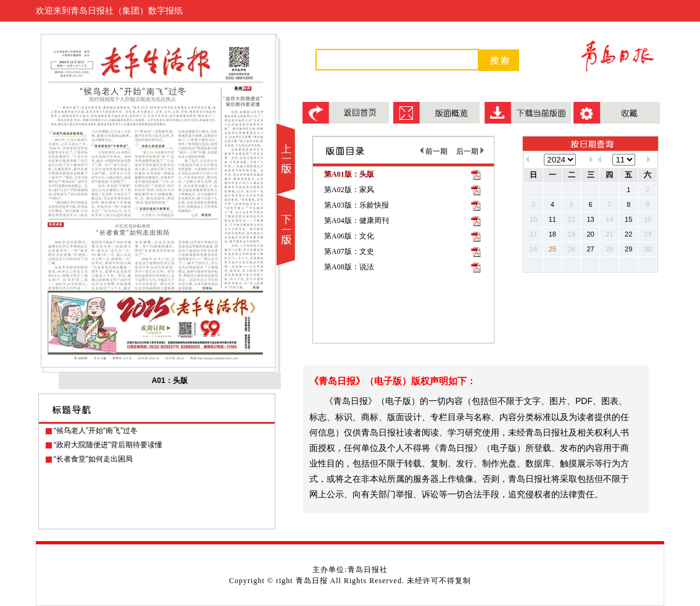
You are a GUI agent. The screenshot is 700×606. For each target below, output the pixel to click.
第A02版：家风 (349, 190)
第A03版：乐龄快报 (356, 205)
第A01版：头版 (349, 174)
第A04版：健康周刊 (356, 221)
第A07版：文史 (349, 251)
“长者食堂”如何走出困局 (93, 459)
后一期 (470, 151)
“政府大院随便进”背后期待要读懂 (108, 445)
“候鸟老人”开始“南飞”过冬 (96, 431)
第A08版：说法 (349, 267)
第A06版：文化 (349, 236)
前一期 (434, 151)
